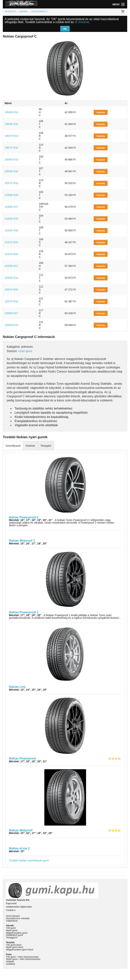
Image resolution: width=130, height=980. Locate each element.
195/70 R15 (11, 136)
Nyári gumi (12, 930)
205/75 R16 (11, 183)
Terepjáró (46, 446)
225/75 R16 (11, 301)
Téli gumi (11, 928)
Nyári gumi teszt (15, 947)
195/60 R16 (11, 112)
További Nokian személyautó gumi (29, 860)
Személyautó (13, 446)
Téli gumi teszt (14, 945)
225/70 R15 (11, 290)
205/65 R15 (11, 160)
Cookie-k (11, 910)
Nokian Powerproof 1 (24, 612)
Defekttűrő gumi (14, 935)
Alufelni (10, 962)
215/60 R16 (11, 195)
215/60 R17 (11, 207)
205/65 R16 (11, 171)
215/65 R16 (11, 230)
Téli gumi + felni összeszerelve (22, 957)
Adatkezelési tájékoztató (19, 907)
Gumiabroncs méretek (18, 918)
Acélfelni (10, 964)
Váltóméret (12, 921)
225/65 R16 (11, 278)
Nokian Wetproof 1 (22, 541)
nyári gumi (25, 351)
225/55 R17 (11, 266)
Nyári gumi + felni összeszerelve (23, 959)
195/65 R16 (11, 124)
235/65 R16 (11, 325)
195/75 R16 (11, 148)
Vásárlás (101, 112)
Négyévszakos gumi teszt (20, 950)
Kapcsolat (11, 903)
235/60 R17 (11, 313)
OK (65, 29)
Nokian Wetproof (21, 830)
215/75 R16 (11, 254)
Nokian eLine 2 (19, 848)
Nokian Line (17, 687)
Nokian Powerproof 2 (24, 517)
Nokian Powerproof (22, 758)
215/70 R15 (11, 242)
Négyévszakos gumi (17, 933)
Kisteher (30, 446)
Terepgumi (12, 937)
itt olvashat (82, 22)
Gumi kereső (13, 916)
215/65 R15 (11, 219)
